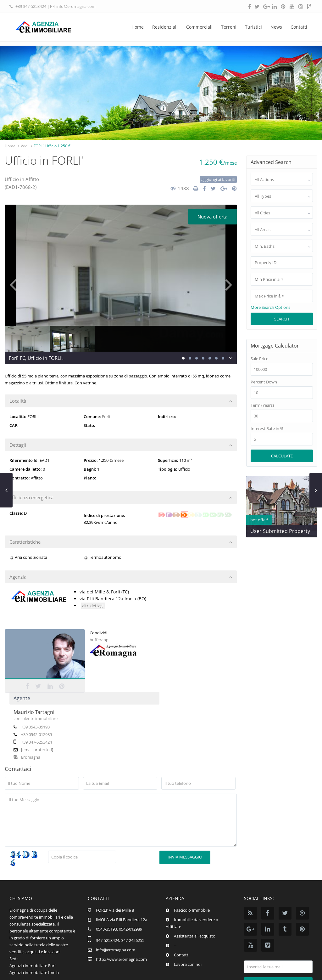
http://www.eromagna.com (121, 926)
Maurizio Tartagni (111, 649)
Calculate (282, 456)
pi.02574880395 (294, 971)
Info (267, 971)
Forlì (106, 416)
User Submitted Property (280, 531)
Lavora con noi (188, 931)
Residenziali (165, 27)
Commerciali (199, 27)
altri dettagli (93, 606)
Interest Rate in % (267, 429)
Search (282, 319)
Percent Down (264, 382)
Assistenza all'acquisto (195, 903)
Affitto (32, 179)
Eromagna (104, 694)
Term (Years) (262, 405)
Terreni (229, 27)
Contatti (299, 27)
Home (138, 27)
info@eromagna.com (76, 6)
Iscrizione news (278, 950)
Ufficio (12, 179)
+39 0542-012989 (114, 672)
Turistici (253, 27)
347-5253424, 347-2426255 (120, 907)
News (276, 27)
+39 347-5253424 (31, 6)
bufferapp (14, 709)
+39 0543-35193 (113, 664)
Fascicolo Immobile (192, 877)
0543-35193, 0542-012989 (119, 896)
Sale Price (259, 359)
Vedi (25, 146)
